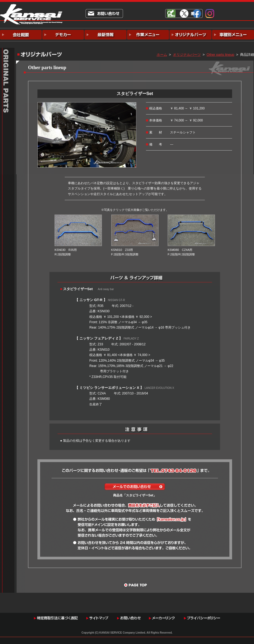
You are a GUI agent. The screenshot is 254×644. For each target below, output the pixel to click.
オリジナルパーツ (187, 55)
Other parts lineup (220, 55)
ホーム (162, 55)
